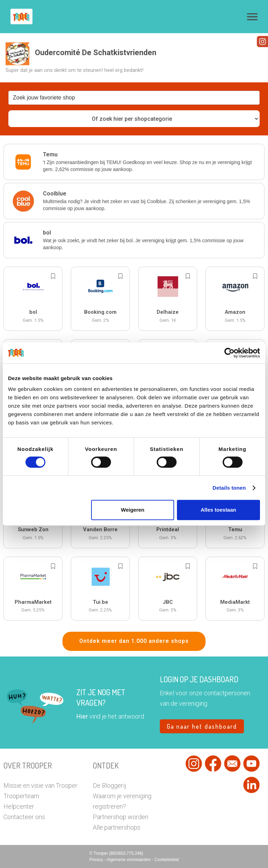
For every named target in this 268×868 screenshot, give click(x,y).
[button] (252, 17)
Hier (82, 716)
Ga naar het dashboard (202, 726)
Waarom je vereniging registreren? (122, 801)
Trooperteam (21, 796)
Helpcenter (19, 806)
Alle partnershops (117, 827)
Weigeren (133, 510)
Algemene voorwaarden (129, 860)
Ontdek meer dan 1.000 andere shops (134, 641)
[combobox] (134, 98)
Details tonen (229, 488)
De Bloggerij (109, 785)
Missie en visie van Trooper (40, 785)
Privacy (97, 860)
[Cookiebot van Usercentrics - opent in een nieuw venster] (229, 353)
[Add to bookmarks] (53, 276)
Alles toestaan (218, 510)
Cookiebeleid (167, 860)
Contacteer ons (24, 817)
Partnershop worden (121, 817)
